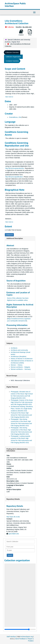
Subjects (10, 343)
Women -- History (17, 365)
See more (9, 97)
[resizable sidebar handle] (20, 629)
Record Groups (12, 376)
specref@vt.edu (14, 534)
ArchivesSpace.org (27, 637)
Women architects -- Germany (21, 369)
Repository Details (13, 499)
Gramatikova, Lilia (15, 117)
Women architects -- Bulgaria (20, 367)
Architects (14, 348)
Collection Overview (12, 52)
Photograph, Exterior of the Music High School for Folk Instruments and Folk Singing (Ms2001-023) (22, 402)
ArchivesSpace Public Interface (15, 5)
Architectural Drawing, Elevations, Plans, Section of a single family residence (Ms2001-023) (22, 409)
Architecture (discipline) (19, 356)
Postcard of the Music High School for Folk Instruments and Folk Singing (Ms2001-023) (21, 415)
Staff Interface (11, 637)
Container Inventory (12, 61)
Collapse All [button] (9, 235)
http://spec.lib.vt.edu (13, 517)
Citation (21, 33)
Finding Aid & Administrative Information (17, 450)
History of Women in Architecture (22, 359)
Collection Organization (13, 57)
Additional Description (15, 238)
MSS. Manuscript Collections (20, 380)
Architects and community (19, 350)
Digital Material (12, 387)
